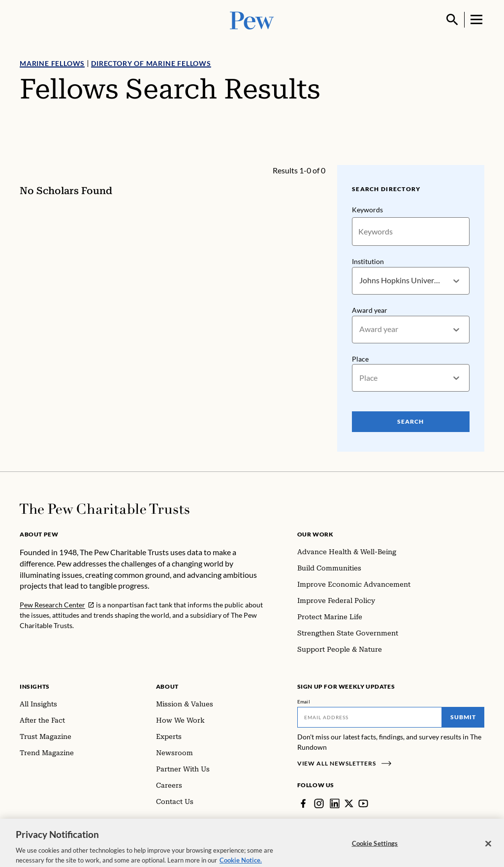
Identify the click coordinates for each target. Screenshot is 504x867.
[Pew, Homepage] (252, 19)
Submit (463, 717)
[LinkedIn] (335, 803)
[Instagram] (319, 803)
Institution (368, 261)
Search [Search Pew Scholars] (411, 421)
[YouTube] (363, 803)
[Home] (105, 509)
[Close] (488, 849)
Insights (35, 686)
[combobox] (360, 281)
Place (360, 359)
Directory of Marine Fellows (151, 63)
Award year (370, 310)
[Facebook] (303, 803)
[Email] (370, 717)
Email (304, 701)
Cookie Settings (375, 849)
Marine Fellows (52, 63)
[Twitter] (349, 803)
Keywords (367, 210)
